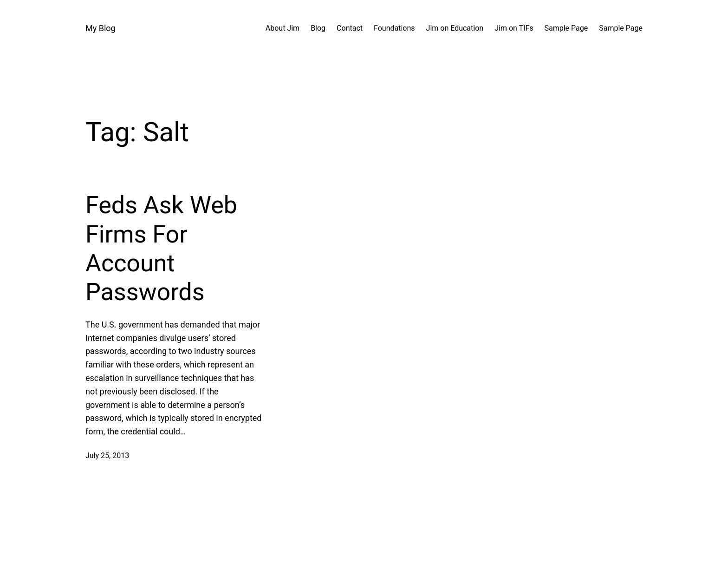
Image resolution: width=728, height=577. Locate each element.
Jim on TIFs (514, 28)
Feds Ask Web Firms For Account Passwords (161, 249)
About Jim (283, 28)
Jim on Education (455, 28)
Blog (318, 28)
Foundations (394, 28)
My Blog (101, 28)
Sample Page (566, 28)
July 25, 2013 (107, 456)
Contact (350, 28)
